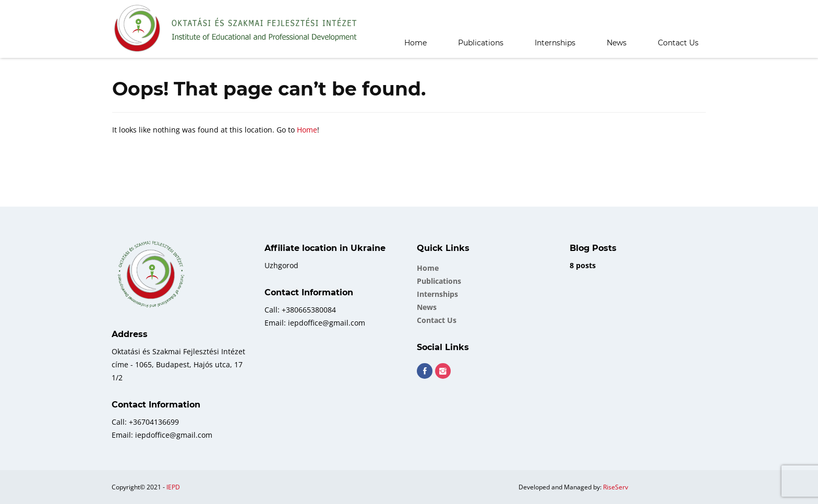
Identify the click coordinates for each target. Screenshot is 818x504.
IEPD (173, 487)
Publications (481, 43)
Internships (555, 43)
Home (416, 43)
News (617, 43)
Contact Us (678, 43)
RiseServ (616, 487)
